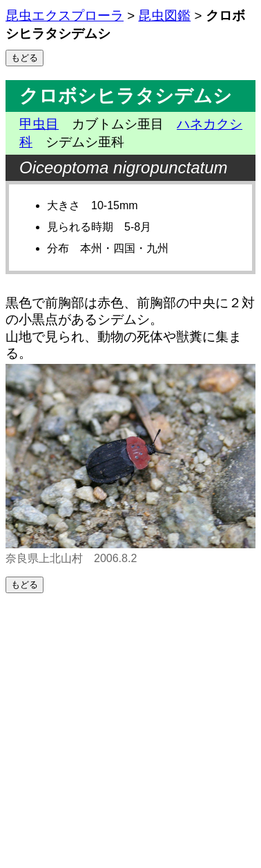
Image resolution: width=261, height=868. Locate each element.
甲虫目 (39, 124)
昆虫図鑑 (164, 16)
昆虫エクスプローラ (65, 16)
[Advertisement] (130, 731)
